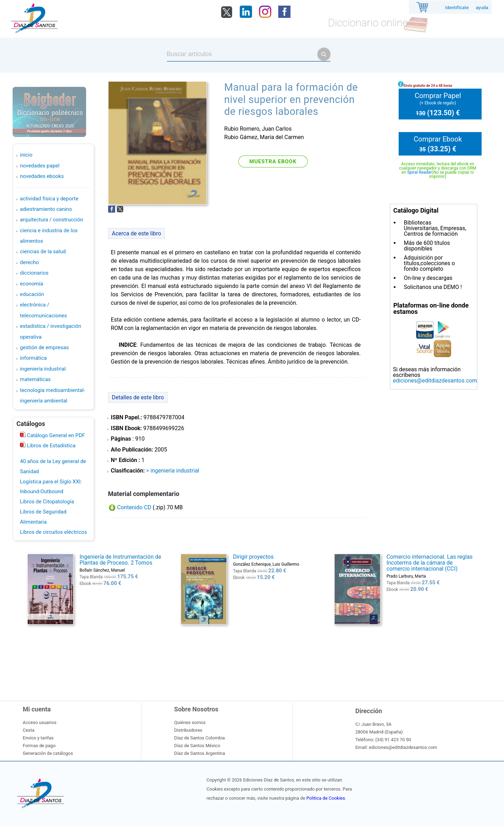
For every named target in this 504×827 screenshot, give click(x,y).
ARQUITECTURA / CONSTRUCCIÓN (52, 220)
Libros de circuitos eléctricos (53, 532)
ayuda (482, 8)
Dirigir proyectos (253, 557)
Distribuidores (188, 730)
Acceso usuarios (40, 722)
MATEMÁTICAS (35, 379)
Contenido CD (134, 507)
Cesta (29, 730)
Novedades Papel (40, 166)
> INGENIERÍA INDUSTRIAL (173, 471)
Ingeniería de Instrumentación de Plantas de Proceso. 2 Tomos (120, 560)
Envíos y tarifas (38, 738)
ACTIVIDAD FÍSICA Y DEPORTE (49, 199)
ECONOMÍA (31, 284)
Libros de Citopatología (47, 502)
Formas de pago (39, 746)
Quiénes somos (190, 722)
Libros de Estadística (51, 446)
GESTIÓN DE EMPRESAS (44, 347)
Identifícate (457, 8)
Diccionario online (368, 23)
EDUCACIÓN (32, 294)
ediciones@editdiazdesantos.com (435, 381)
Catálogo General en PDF (55, 435)
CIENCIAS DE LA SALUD (43, 251)
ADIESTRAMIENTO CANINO (46, 209)
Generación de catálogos (48, 753)
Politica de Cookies (325, 798)
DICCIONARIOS (34, 273)
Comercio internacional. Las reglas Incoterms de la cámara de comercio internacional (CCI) (429, 563)
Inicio (26, 155)
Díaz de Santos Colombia (200, 738)
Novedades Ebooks (42, 176)
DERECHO (29, 262)
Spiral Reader (419, 172)
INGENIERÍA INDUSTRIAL (43, 369)
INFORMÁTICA (33, 358)
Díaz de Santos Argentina (200, 753)
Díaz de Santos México (197, 746)
